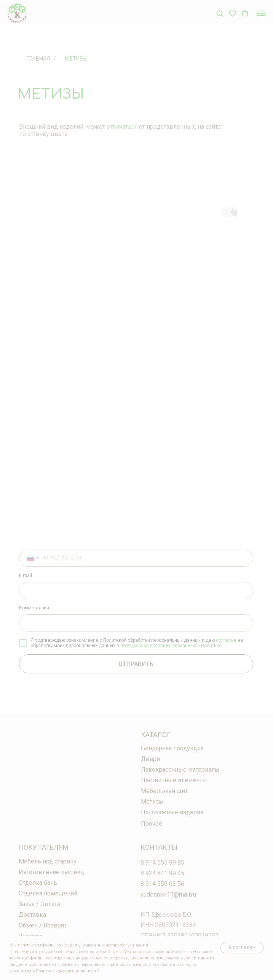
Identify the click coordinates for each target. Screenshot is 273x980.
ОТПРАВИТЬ (136, 664)
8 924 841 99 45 (162, 873)
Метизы (76, 59)
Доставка (32, 915)
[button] (220, 13)
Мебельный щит (164, 791)
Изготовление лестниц (51, 872)
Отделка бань (38, 883)
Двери (150, 759)
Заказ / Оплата (39, 904)
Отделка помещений (48, 893)
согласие (226, 640)
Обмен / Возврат (43, 925)
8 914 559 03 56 (162, 884)
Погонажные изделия (172, 812)
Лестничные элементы (174, 780)
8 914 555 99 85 (162, 862)
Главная (38, 59)
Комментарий (34, 608)
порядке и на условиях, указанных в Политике (171, 646)
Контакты (159, 847)
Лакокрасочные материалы (180, 770)
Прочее (152, 824)
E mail (26, 576)
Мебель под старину (48, 861)
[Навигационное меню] (261, 13)
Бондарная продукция (172, 748)
